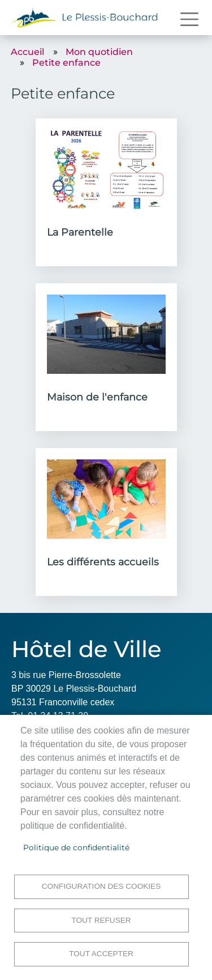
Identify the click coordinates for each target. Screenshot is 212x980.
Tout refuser (101, 920)
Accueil (27, 52)
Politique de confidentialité (76, 847)
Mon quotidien (99, 52)
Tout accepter (101, 954)
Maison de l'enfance (97, 397)
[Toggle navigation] (189, 19)
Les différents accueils (103, 562)
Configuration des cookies (101, 886)
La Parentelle (80, 232)
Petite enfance (66, 63)
